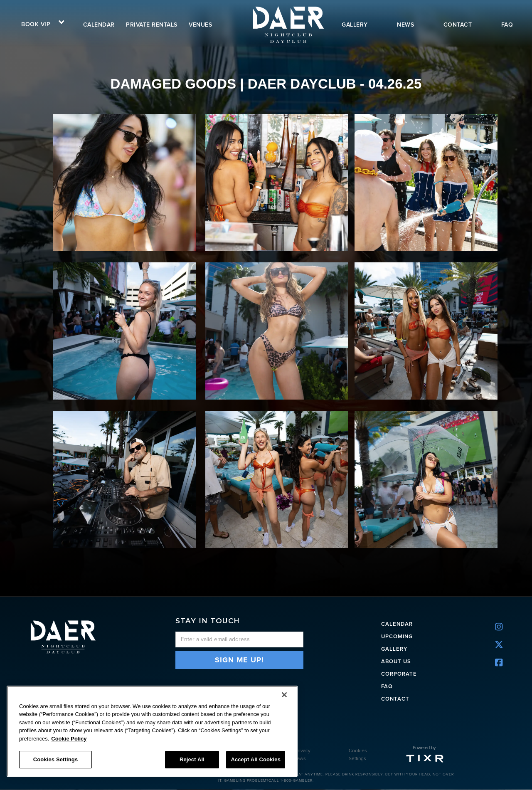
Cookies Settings (358, 755)
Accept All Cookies (256, 759)
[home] (288, 24)
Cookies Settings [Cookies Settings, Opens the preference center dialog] (56, 759)
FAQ (507, 25)
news (405, 25)
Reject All (192, 759)
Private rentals (152, 25)
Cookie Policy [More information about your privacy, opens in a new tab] (69, 739)
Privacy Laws (303, 755)
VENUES (200, 25)
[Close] (284, 695)
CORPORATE (399, 673)
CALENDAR (397, 623)
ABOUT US (396, 661)
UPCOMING (397, 636)
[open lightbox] (126, 183)
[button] (40, 23)
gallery (355, 25)
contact (458, 25)
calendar (99, 25)
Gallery (394, 648)
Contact (395, 698)
